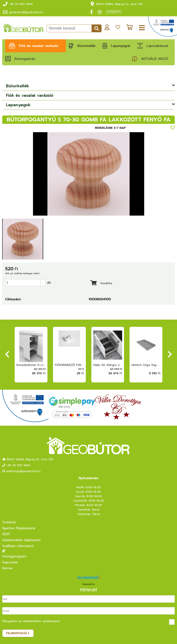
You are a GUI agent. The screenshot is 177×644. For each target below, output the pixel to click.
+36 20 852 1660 (21, 4)
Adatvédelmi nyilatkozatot (42, 621)
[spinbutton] (26, 283)
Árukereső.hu (88, 584)
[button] (43, 281)
